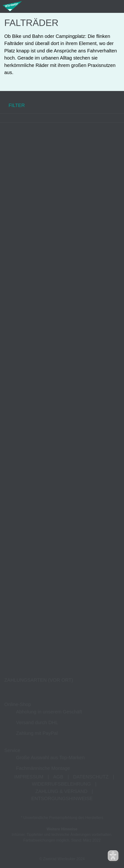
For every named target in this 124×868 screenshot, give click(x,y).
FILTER (12, 105)
